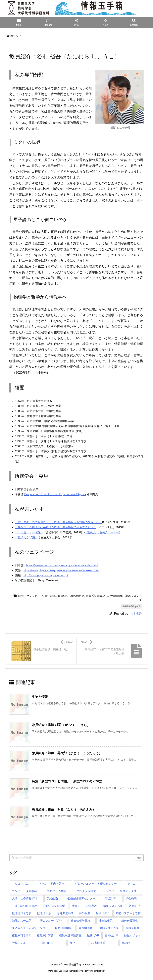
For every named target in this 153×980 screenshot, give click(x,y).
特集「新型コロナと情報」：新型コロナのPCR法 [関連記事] (67, 781)
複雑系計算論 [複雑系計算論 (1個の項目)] (45, 935)
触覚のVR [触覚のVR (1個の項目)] (93, 935)
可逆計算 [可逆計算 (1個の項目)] (110, 898)
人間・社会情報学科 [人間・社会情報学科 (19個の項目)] (25, 898)
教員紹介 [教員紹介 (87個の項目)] (134, 906)
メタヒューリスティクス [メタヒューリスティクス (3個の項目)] (121, 891)
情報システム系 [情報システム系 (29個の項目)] (113, 906)
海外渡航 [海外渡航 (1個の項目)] (85, 913)
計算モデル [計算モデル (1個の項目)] (19, 943)
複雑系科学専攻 (95, 596)
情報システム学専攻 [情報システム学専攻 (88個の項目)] (84, 906)
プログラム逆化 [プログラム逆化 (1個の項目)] (86, 891)
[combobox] (76, 858)
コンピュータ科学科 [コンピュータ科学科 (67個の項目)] (25, 891)
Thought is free (97, 971)
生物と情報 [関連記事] (40, 697)
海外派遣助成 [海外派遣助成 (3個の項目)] (65, 913)
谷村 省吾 (135, 614)
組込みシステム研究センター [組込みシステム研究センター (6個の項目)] (30, 928)
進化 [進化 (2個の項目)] (72, 943)
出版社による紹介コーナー (102, 532)
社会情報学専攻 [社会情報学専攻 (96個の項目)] (80, 921)
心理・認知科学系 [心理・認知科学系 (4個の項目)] (54, 906)
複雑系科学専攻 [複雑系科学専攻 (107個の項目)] (22, 935)
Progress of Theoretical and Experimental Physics (55, 494)
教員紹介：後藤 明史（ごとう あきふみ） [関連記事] (64, 809)
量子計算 (50, 596)
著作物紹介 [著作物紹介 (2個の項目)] (85, 928)
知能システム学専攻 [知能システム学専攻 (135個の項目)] (128, 913)
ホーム (14, 36)
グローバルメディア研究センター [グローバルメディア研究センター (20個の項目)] (96, 884)
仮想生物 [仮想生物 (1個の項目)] (52, 898)
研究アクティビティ (31, 596)
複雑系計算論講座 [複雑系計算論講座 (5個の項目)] (70, 935)
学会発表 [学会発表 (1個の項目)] (131, 898)
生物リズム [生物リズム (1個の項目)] (103, 913)
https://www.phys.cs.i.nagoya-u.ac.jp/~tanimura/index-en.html (61, 570)
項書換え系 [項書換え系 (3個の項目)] (98, 943)
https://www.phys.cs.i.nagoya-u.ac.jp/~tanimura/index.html (62, 565)
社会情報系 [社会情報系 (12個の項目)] (106, 921)
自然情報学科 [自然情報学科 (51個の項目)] (63, 928)
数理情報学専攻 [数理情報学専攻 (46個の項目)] (22, 913)
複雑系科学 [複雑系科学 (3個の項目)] (132, 928)
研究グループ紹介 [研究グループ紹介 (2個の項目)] (51, 921)
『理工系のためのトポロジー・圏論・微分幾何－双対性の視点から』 (58, 522)
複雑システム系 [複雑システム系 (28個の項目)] (109, 928)
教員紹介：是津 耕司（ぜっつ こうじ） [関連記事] (61, 725)
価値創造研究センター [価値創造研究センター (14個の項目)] (81, 898)
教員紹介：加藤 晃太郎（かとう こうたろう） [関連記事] (67, 753)
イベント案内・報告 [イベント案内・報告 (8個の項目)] (52, 884)
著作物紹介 (77, 596)
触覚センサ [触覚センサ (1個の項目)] (112, 935)
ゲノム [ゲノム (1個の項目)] (131, 884)
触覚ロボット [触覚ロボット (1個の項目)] (132, 935)
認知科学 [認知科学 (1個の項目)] (48, 943)
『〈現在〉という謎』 (29, 532)
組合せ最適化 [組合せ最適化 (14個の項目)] (129, 921)
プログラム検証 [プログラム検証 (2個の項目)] (57, 891)
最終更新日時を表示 (131, 606)
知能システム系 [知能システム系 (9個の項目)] (22, 921)
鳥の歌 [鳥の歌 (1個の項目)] (126, 943)
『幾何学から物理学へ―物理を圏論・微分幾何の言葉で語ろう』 (56, 527)
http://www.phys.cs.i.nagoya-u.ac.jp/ (46, 575)
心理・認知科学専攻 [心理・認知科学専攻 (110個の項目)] (25, 906)
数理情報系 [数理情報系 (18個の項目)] (44, 913)
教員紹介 (63, 596)
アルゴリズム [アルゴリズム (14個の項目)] (20, 884)
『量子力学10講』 (26, 537)
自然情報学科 (115, 596)
